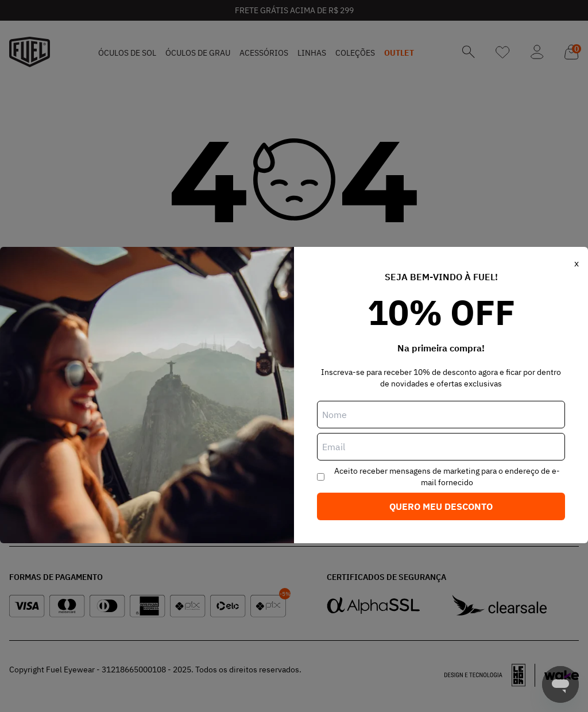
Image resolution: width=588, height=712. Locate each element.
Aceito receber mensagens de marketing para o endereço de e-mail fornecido (447, 477)
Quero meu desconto (441, 506)
